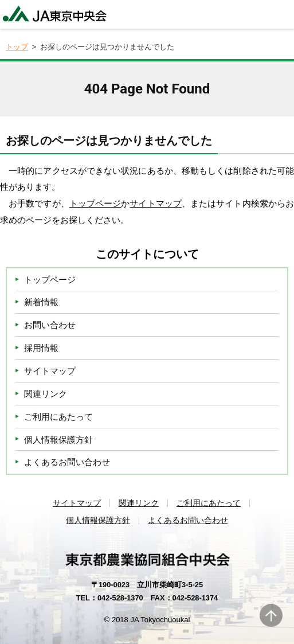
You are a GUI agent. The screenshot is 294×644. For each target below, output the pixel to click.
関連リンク (46, 394)
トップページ (95, 203)
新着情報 (41, 302)
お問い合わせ (50, 325)
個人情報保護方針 (58, 440)
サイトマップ (156, 203)
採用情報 (41, 348)
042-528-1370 (120, 598)
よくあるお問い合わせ (67, 462)
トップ (17, 47)
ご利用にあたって (58, 417)
